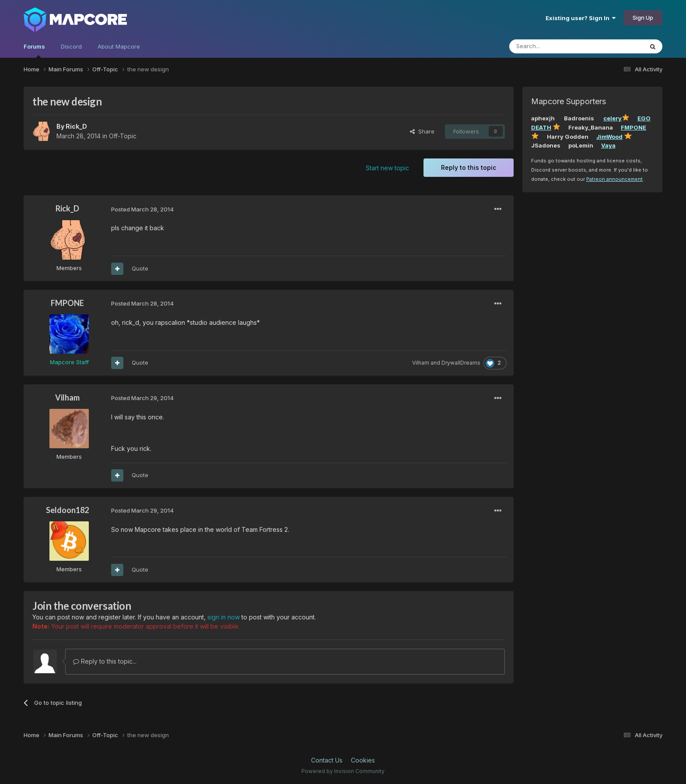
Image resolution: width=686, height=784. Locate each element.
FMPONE (67, 303)
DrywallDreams (461, 363)
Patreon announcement (614, 179)
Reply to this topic (469, 167)
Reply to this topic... (105, 661)
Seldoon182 (67, 510)
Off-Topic (123, 136)
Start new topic (387, 168)
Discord (71, 46)
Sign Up (643, 18)
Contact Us (327, 760)
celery (612, 118)
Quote (140, 268)
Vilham (421, 363)
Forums (34, 50)
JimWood (609, 137)
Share (422, 131)
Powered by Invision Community (343, 771)
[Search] (554, 46)
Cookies (363, 760)
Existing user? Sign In (581, 18)
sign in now (224, 617)
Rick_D (76, 126)
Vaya (608, 145)
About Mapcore (119, 46)
